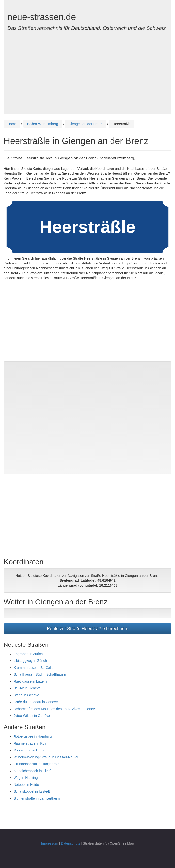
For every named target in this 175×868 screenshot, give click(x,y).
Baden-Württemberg (43, 124)
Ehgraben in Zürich (28, 654)
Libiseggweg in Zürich (30, 661)
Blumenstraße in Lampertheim (37, 798)
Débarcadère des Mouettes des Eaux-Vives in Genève (55, 709)
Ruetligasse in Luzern (30, 681)
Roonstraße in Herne (30, 750)
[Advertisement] (87, 70)
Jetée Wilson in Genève (32, 716)
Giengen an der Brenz (85, 124)
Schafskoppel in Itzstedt (32, 791)
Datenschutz (70, 843)
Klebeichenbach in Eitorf (32, 771)
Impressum (50, 843)
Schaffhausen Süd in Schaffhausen (40, 674)
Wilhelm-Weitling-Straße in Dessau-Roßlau (46, 757)
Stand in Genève (26, 695)
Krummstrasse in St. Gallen (34, 668)
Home (12, 124)
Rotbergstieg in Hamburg (33, 736)
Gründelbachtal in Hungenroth (37, 764)
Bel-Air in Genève (27, 688)
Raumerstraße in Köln (30, 743)
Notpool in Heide (26, 785)
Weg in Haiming (26, 778)
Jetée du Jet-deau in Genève (36, 702)
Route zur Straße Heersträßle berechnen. (87, 629)
